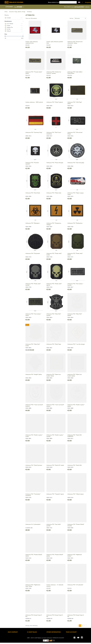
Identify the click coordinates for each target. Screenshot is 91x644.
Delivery (29, 640)
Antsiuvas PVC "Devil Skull (33, 193)
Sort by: (72, 18)
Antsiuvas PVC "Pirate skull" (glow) (54, 284)
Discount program (51, 636)
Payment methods (32, 638)
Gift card (49, 638)
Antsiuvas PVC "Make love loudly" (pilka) (75, 375)
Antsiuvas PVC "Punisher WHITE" (32, 163)
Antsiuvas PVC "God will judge (76, 163)
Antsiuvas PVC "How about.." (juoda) (75, 284)
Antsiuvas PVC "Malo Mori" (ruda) (33, 345)
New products (68, 7)
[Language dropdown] (80, 2)
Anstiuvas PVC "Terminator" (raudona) (33, 495)
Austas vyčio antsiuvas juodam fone (55, 42)
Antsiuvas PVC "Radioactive (75, 223)
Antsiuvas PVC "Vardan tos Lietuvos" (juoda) (54, 73)
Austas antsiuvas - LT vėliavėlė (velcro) (55, 586)
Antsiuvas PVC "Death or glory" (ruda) (34, 436)
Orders (68, 640)
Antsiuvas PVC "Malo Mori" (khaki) (75, 315)
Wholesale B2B (12, 640)
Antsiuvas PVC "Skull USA (75, 465)
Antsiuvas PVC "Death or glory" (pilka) (76, 405)
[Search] (68, 2)
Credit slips (69, 641)
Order (29, 636)
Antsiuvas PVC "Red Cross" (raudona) (54, 133)
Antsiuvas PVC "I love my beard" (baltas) (34, 405)
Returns (29, 641)
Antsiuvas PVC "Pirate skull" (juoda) (33, 284)
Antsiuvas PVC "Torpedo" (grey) (55, 494)
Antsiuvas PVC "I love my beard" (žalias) (55, 405)
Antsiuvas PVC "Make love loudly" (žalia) (54, 375)
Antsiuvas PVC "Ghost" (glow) (55, 102)
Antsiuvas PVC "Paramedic (33, 253)
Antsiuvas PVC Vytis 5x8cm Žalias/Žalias (75, 73)
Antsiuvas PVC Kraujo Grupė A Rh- (76, 616)
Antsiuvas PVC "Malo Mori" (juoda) (54, 315)
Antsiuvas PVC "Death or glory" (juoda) (55, 436)
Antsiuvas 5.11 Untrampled (33, 524)
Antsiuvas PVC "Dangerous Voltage (54, 224)
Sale (76, 7)
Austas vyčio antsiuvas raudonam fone (32, 42)
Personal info (69, 636)
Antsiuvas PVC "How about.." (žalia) (33, 315)
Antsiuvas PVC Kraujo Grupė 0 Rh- (55, 616)
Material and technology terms (55, 641)
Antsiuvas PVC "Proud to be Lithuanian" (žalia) (75, 42)
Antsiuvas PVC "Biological (32, 223)
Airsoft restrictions (51, 640)
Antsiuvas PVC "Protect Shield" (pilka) (55, 555)
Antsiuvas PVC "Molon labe (54, 193)
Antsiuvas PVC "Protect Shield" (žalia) (34, 555)
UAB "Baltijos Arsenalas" (15, 638)
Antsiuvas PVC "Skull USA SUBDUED (75, 436)
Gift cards (83, 7)
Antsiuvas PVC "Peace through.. (55, 163)
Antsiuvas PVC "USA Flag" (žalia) (75, 103)
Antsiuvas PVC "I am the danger (76, 344)
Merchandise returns (71, 638)
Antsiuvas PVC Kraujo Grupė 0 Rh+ (34, 616)
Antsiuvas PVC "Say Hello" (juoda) (54, 525)
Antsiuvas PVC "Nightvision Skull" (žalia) (33, 586)
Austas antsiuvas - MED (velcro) (34, 102)
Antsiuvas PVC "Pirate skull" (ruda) (54, 254)
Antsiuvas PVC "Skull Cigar (54, 344)
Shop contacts (53, 2)
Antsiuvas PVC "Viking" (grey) (76, 494)
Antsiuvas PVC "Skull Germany (34, 465)
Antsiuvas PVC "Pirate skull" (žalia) (75, 254)
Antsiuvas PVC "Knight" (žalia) (34, 374)
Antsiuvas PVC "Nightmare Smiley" (75, 555)
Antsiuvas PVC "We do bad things (75, 133)
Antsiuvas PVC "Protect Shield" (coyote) (76, 525)
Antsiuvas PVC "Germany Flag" (34, 132)
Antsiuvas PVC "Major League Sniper (76, 194)
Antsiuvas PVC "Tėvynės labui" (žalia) (34, 73)
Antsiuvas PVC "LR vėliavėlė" (75, 585)
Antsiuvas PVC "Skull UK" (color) (55, 465)
